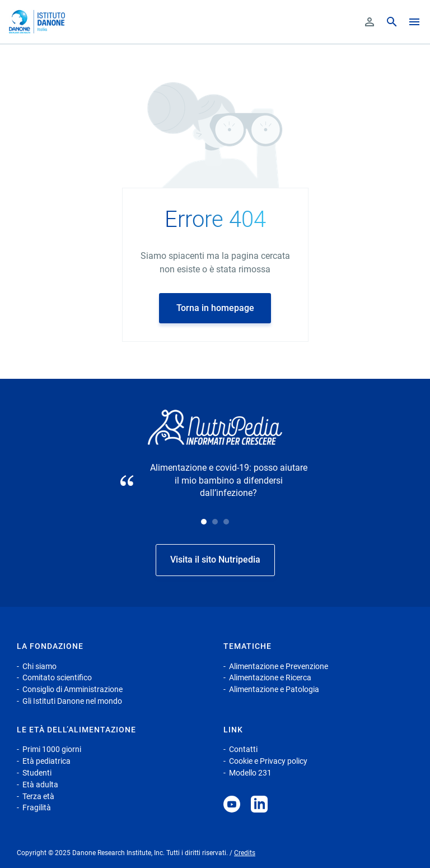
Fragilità (37, 807)
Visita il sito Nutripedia (215, 560)
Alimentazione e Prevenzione (279, 666)
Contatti (243, 749)
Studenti (37, 773)
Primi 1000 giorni (52, 749)
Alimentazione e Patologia (274, 689)
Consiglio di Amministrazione (73, 689)
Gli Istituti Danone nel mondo (72, 701)
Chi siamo (39, 666)
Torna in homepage (215, 308)
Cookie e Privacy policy (268, 761)
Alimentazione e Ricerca (270, 677)
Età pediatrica (46, 761)
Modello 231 (250, 773)
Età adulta (40, 785)
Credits (245, 853)
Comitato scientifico (57, 677)
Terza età (38, 796)
